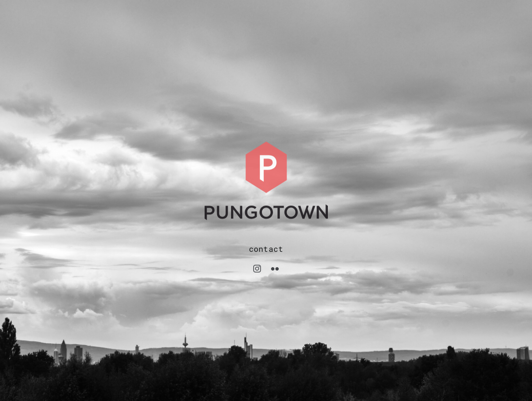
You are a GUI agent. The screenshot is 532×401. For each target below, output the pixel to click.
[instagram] (257, 269)
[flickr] (275, 269)
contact (266, 249)
